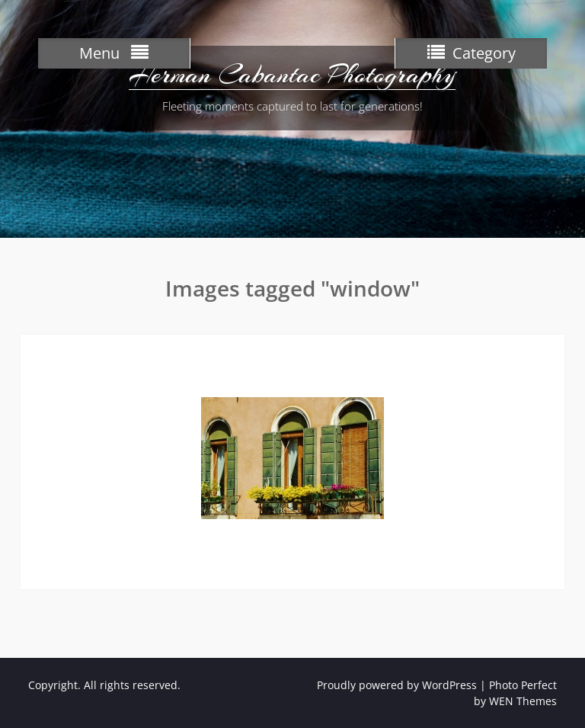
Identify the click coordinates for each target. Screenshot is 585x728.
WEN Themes (523, 701)
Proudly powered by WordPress (397, 685)
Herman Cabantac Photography (292, 75)
